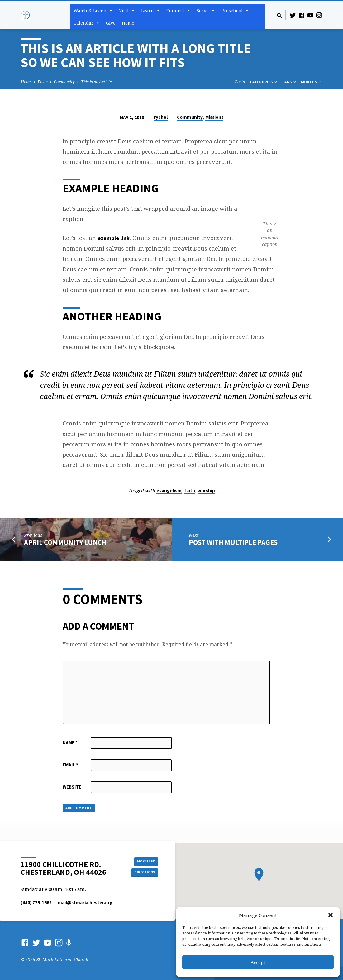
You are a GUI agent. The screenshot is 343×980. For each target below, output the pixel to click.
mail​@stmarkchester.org (85, 903)
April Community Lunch (65, 542)
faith (190, 490)
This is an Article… (98, 82)
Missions (214, 117)
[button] (331, 915)
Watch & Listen (93, 11)
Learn (151, 11)
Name (70, 743)
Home (128, 23)
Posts (43, 82)
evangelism (169, 490)
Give (111, 23)
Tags (289, 82)
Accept (258, 962)
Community (64, 82)
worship (206, 490)
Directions (142, 873)
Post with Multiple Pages (233, 542)
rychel (161, 117)
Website (72, 787)
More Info (142, 860)
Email (70, 765)
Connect (178, 11)
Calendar (87, 23)
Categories (264, 82)
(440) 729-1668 (36, 903)
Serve (206, 11)
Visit (127, 11)
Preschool (235, 11)
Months (312, 82)
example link (114, 238)
